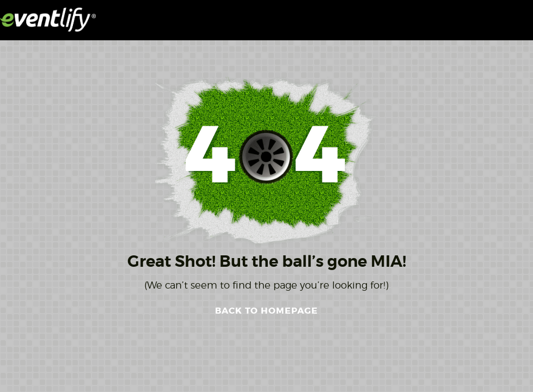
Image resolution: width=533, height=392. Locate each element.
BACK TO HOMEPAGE (266, 311)
